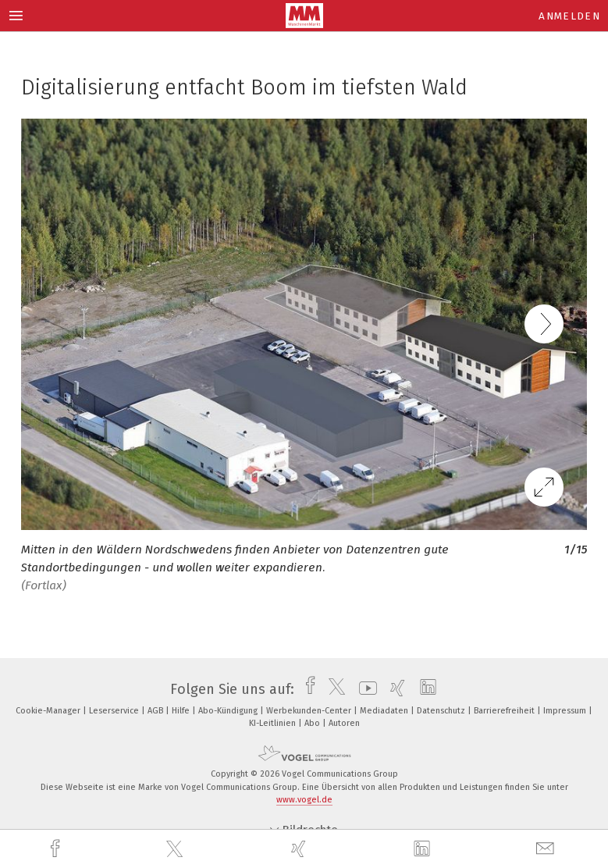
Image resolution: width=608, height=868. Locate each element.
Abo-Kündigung (229, 711)
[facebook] (57, 849)
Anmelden (569, 16)
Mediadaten (385, 711)
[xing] (300, 849)
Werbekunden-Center (310, 711)
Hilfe (182, 711)
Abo (313, 723)
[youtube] (364, 689)
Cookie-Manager (49, 711)
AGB (156, 711)
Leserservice (115, 711)
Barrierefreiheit (505, 711)
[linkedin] (424, 849)
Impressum (566, 711)
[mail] (547, 849)
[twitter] (176, 849)
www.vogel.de (304, 800)
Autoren (344, 723)
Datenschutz (442, 711)
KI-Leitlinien (274, 723)
